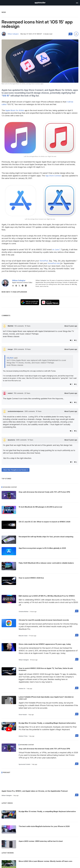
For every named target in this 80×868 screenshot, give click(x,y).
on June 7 (56, 250)
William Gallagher (13, 34)
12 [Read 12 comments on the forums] (71, 34)
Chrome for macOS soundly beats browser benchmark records (44, 620)
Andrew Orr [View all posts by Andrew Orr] (22, 689)
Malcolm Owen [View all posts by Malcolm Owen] (23, 636)
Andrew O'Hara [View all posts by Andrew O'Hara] (23, 736)
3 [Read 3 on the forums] (77, 659)
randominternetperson (16, 411)
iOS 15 (6, 96)
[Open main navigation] (77, 3)
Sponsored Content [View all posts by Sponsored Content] (24, 764)
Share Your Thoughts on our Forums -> (16, 470)
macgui (10, 349)
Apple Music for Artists (15, 110)
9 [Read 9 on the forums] (77, 635)
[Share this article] (76, 34)
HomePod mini (54, 263)
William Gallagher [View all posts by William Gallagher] (24, 660)
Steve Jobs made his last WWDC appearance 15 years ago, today (45, 644)
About (71, 326)
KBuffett (11, 326)
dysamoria (12, 440)
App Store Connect (53, 176)
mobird (10, 393)
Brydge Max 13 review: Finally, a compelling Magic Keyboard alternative (47, 723)
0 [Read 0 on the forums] (77, 611)
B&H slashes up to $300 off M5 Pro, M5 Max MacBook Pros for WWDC (47, 596)
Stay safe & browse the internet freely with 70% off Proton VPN (44, 749)
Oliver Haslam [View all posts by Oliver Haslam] (23, 715)
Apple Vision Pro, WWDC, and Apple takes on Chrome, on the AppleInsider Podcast (35, 791)
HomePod (44, 261)
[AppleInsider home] (40, 3)
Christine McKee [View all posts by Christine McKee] (24, 612)
